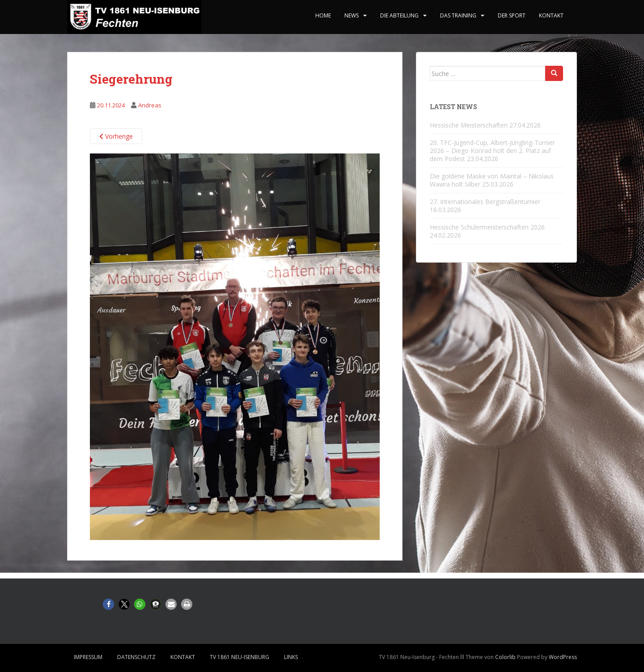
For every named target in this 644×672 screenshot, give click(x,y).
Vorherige (116, 136)
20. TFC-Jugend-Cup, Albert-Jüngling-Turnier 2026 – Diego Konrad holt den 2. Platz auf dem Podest (492, 151)
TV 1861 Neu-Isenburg (239, 657)
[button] (108, 604)
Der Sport (512, 15)
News (352, 15)
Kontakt (551, 15)
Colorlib (505, 657)
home (323, 15)
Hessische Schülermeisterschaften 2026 (487, 227)
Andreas (150, 105)
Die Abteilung (399, 15)
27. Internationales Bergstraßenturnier (485, 202)
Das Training (458, 15)
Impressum (88, 657)
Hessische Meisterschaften (469, 125)
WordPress (563, 657)
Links (291, 657)
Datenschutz (136, 657)
